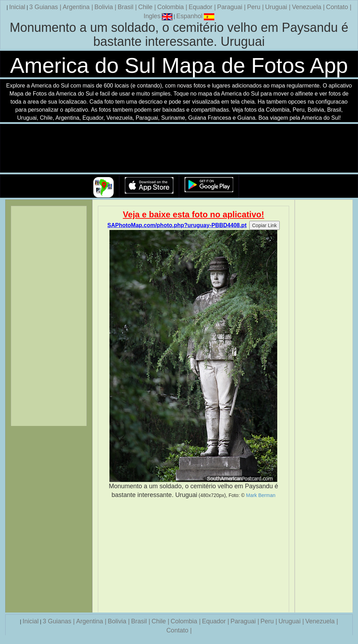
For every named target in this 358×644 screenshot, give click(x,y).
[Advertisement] (194, 556)
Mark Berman (261, 495)
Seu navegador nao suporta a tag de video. (179, 149)
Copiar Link (264, 225)
